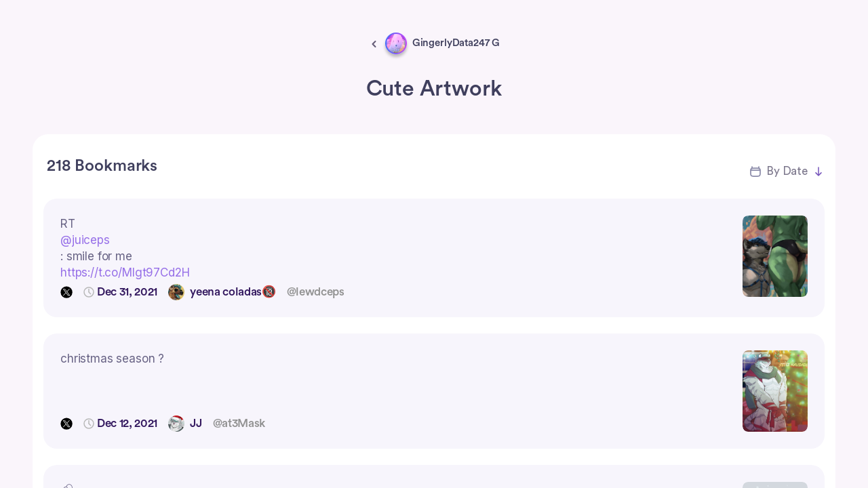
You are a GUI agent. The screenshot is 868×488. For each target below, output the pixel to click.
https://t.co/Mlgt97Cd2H (125, 272)
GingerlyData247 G (456, 43)
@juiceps (85, 240)
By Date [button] (787, 171)
